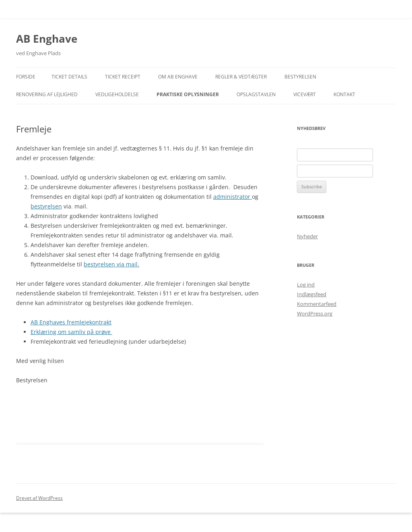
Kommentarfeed (317, 304)
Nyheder (307, 236)
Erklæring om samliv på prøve (71, 332)
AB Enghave (47, 39)
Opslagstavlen (256, 94)
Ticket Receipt (123, 77)
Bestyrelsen (300, 77)
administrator (233, 197)
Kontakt (344, 94)
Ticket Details (69, 77)
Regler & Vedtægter (241, 77)
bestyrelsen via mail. (111, 264)
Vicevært (305, 94)
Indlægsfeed (312, 294)
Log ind (306, 285)
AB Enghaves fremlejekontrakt (71, 322)
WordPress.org (315, 313)
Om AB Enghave (178, 77)
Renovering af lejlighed (47, 94)
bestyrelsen (46, 206)
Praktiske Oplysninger (188, 94)
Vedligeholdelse (117, 94)
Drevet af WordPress (39, 498)
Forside (26, 77)
